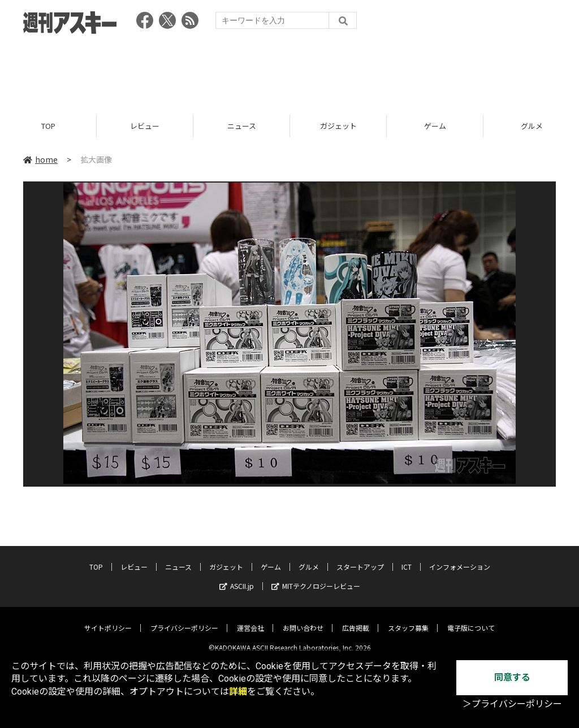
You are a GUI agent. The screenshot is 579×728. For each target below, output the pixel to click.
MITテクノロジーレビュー (316, 577)
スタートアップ (360, 558)
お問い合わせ (303, 619)
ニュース (242, 126)
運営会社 (250, 619)
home (40, 159)
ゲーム (435, 126)
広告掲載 (356, 619)
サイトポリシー (108, 619)
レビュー (145, 126)
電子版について (471, 619)
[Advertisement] (289, 71)
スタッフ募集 (408, 619)
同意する (512, 677)
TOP (48, 126)
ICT (407, 558)
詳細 (238, 692)
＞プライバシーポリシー (512, 704)
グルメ (309, 558)
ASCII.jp (237, 577)
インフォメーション (460, 558)
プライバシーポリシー (184, 619)
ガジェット (338, 126)
